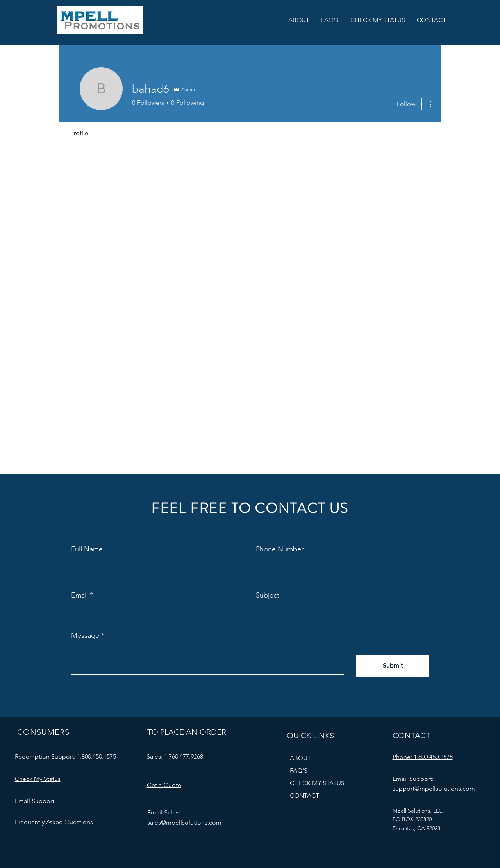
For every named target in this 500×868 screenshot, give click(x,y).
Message (85, 635)
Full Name (87, 549)
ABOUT (300, 758)
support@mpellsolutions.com (434, 788)
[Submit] (393, 666)
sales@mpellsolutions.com (184, 822)
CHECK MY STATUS (317, 783)
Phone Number (280, 549)
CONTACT (304, 796)
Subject (268, 595)
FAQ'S (299, 770)
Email (79, 595)
